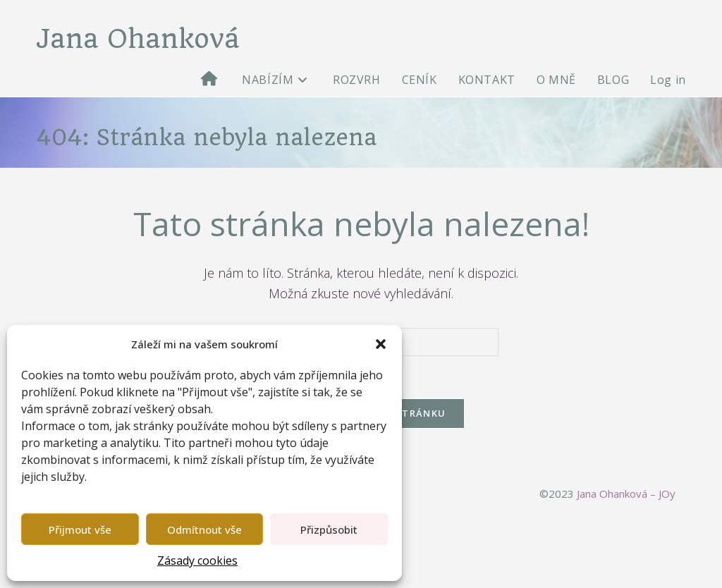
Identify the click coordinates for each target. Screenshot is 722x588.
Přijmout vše (80, 529)
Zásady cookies (197, 561)
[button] (381, 344)
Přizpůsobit (329, 529)
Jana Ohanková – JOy (626, 494)
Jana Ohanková (138, 39)
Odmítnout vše (204, 529)
